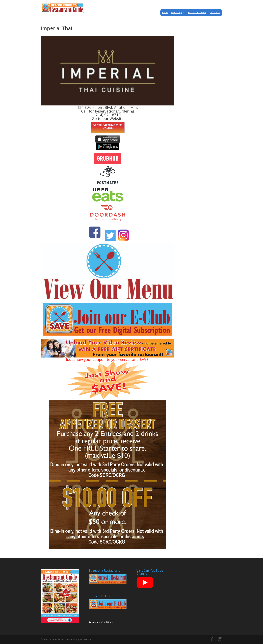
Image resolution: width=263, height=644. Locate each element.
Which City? (178, 13)
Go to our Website (108, 118)
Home (165, 13)
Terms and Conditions (101, 622)
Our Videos (215, 13)
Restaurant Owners (197, 13)
